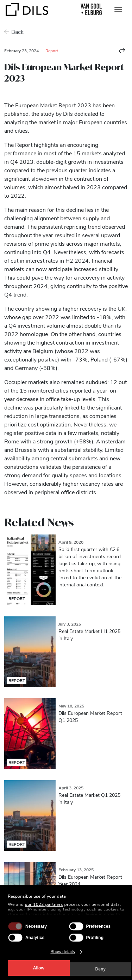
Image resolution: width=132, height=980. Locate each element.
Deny (100, 969)
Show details (63, 952)
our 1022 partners (44, 904)
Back (17, 32)
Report (52, 50)
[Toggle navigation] (118, 10)
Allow (39, 968)
